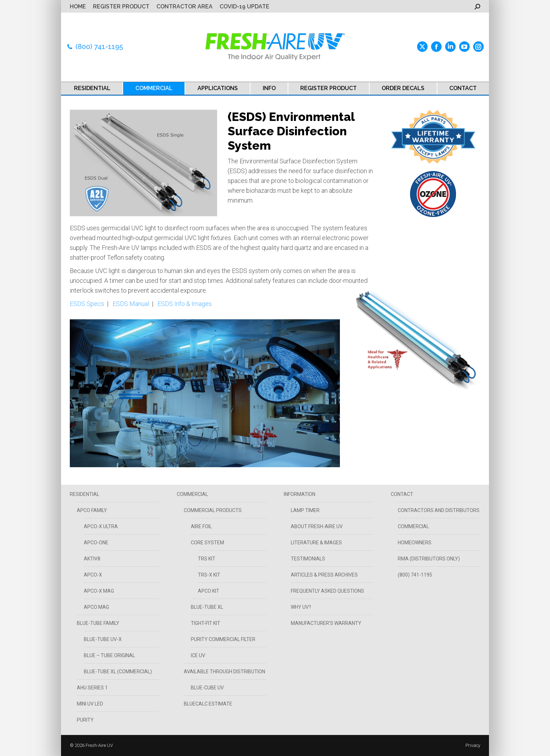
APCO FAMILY (92, 510)
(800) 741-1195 (99, 47)
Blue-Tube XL (207, 607)
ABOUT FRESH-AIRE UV (317, 526)
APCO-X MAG (99, 591)
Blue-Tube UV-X (103, 639)
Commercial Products (213, 510)
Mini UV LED (90, 704)
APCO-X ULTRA (101, 526)
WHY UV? (301, 607)
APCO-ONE (96, 543)
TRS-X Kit (209, 575)
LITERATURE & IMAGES (316, 543)
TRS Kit (207, 559)
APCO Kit (209, 591)
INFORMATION (300, 494)
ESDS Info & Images (185, 304)
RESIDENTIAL (85, 494)
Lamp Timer (305, 510)
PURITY (85, 720)
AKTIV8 (92, 559)
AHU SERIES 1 (92, 688)
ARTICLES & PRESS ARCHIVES (324, 575)
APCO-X (93, 575)
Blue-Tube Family (98, 623)
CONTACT (402, 494)
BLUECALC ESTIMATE (208, 704)
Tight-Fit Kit (206, 623)
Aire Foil (201, 526)
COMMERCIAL (192, 494)
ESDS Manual (131, 304)
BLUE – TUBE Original (109, 655)
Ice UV (198, 655)
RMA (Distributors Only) (429, 559)
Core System (207, 543)
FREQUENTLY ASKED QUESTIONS (327, 591)
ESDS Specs (87, 304)
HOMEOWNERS (415, 543)
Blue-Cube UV (207, 688)
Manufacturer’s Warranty (326, 623)
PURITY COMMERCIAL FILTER (223, 639)
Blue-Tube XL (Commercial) (118, 672)
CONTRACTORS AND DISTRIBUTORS (439, 510)
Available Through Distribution (224, 672)
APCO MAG (96, 607)
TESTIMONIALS (308, 559)
